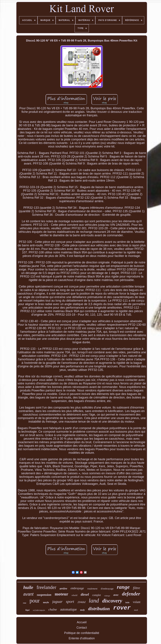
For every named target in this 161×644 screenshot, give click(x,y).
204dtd (81, 602)
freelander (46, 587)
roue (25, 603)
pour (35, 601)
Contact (82, 628)
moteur (61, 594)
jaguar (57, 602)
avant (28, 594)
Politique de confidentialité (82, 633)
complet (97, 595)
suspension (44, 595)
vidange (107, 596)
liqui (28, 610)
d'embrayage (107, 589)
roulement (92, 589)
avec (116, 595)
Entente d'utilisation (82, 638)
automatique (68, 609)
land (94, 601)
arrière (63, 589)
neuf (136, 610)
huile (28, 587)
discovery (112, 601)
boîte (127, 602)
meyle (46, 602)
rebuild (74, 595)
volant (137, 602)
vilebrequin (39, 610)
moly (82, 610)
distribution (99, 609)
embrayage (77, 588)
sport (70, 601)
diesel (85, 594)
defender (131, 594)
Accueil (82, 622)
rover (122, 608)
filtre (137, 588)
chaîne (53, 609)
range (123, 587)
